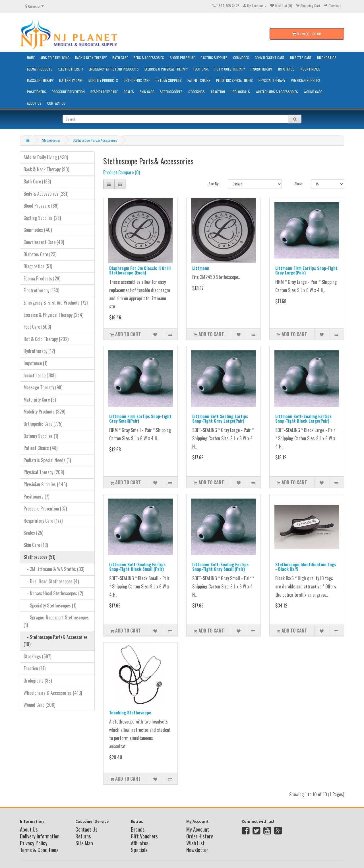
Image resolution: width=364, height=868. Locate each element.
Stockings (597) (37, 656)
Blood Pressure (182, 58)
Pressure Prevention (68, 92)
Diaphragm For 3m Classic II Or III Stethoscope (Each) (140, 270)
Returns (83, 836)
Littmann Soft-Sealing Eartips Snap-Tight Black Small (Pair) (137, 567)
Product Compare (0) (122, 172)
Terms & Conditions (39, 850)
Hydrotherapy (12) (39, 351)
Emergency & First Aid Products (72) (56, 303)
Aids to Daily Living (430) (46, 157)
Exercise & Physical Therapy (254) (53, 315)
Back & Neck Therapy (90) (46, 169)
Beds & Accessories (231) (46, 194)
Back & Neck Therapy (91, 58)
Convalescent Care (270, 58)
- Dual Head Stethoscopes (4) (51, 581)
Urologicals (240, 92)
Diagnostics (327, 58)
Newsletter (197, 850)
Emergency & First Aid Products (114, 69)
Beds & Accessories (149, 58)
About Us (34, 103)
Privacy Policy (34, 843)
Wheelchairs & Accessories (277, 92)
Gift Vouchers (144, 836)
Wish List (196, 843)
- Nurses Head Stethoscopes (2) (53, 593)
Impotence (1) (35, 363)
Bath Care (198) (37, 181)
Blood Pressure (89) (41, 206)
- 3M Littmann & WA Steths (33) (54, 569)
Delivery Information (40, 836)
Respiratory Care (104, 92)
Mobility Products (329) (44, 412)
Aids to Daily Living (55, 58)
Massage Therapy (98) (43, 387)
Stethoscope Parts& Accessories (95, 140)
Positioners (37, 92)
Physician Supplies (306, 80)
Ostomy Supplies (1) (41, 436)
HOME (31, 58)
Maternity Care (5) (40, 400)
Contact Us (56, 103)
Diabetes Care (301, 58)
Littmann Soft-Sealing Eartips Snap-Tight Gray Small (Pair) (220, 567)
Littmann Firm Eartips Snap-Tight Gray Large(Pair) (306, 270)
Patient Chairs (199, 80)
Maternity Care (71, 80)
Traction (218, 92)
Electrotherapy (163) (41, 290)
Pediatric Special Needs (234, 80)
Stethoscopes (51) (39, 557)
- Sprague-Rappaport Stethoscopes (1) (56, 621)
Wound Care (313, 92)
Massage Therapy (40, 80)
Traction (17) (35, 668)
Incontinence (310, 69)
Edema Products (40, 69)
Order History (200, 836)
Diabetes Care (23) (40, 254)
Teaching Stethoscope (130, 712)
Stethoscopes (171, 92)
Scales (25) (33, 533)
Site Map (84, 843)
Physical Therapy (272, 80)
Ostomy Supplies (169, 80)
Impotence (286, 69)
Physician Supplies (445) (45, 484)
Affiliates (140, 843)
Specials (139, 850)
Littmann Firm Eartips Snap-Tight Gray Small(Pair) (140, 418)
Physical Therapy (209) (44, 472)
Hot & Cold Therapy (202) (46, 339)
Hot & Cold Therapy (230, 69)
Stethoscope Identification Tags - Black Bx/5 (306, 567)
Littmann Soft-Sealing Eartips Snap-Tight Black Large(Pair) (303, 418)
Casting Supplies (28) (42, 218)
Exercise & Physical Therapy (166, 69)
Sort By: (214, 184)
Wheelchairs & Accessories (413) (53, 693)
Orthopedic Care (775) (43, 424)
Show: (298, 184)
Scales (129, 92)
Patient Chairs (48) (41, 448)
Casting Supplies (214, 58)
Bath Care (120, 58)
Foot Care (201, 69)
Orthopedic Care (137, 80)
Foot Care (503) (37, 327)
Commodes (241, 58)
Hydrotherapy (261, 69)
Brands (138, 829)
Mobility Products (103, 80)
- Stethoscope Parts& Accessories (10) (56, 641)
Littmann (201, 268)
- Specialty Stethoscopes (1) (50, 605)
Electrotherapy (71, 69)
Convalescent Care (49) (44, 242)
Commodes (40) (38, 230)
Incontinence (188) (40, 375)
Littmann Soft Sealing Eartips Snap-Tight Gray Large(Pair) (220, 418)
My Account (198, 829)
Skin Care (147, 92)
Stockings (197, 92)
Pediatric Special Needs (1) (47, 460)
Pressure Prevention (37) (45, 509)
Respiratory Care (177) (43, 521)
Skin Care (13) (36, 545)
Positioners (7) (36, 497)
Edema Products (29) (42, 278)
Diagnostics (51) (38, 266)
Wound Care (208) (39, 705)
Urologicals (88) (38, 681)
